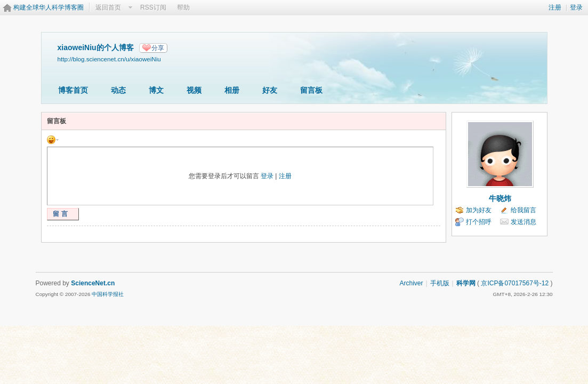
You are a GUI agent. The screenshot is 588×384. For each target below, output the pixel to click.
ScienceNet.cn (93, 283)
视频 (194, 90)
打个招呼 (479, 222)
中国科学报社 (108, 294)
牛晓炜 (500, 198)
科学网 (466, 283)
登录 (576, 7)
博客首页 (73, 90)
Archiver (411, 283)
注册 (555, 7)
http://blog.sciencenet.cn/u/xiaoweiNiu (109, 59)
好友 (270, 90)
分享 (158, 48)
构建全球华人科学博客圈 (49, 7)
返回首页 (108, 7)
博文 (156, 90)
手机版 (440, 283)
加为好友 (479, 210)
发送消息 (523, 222)
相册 (232, 90)
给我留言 (523, 210)
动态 (118, 90)
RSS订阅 (153, 7)
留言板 (311, 90)
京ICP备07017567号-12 (515, 283)
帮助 (183, 7)
